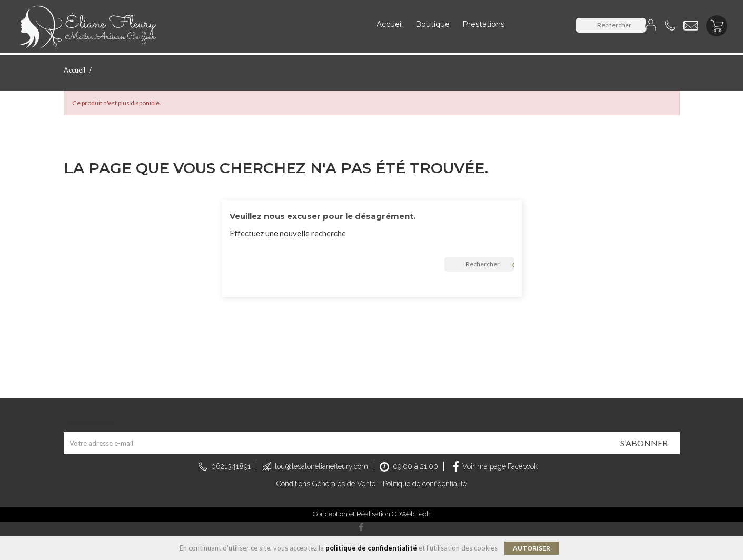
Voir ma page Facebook (500, 466)
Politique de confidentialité (425, 484)
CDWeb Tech (411, 514)
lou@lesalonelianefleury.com (321, 466)
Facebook (361, 528)
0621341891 (231, 466)
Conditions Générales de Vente (326, 484)
